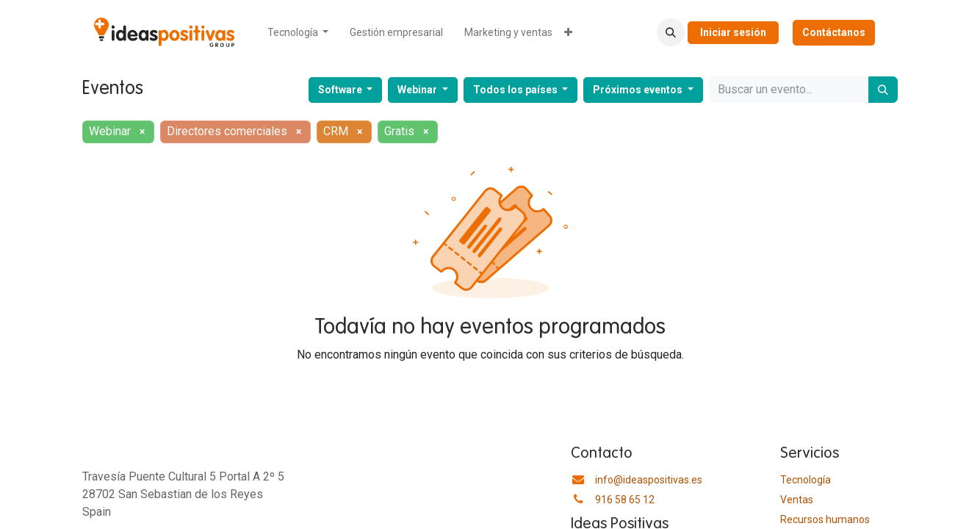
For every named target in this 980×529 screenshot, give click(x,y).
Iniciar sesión (733, 32)
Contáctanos (834, 32)
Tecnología (806, 480)
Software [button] (341, 90)
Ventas (797, 500)
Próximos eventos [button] (639, 90)
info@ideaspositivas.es (649, 480)
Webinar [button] (418, 90)
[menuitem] (298, 33)
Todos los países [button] (516, 90)
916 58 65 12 (625, 500)
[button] (671, 32)
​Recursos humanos (825, 519)
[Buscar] (883, 90)
